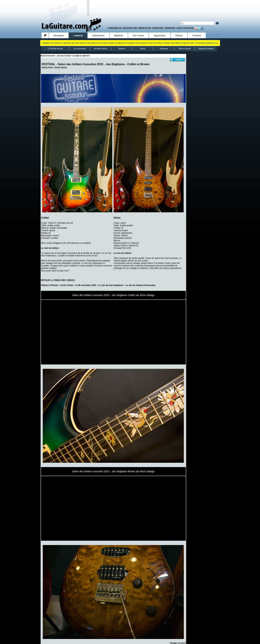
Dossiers (122, 49)
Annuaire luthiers (101, 49)
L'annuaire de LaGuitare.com (122, 28)
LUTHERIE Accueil (55, 49)
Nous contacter (185, 28)
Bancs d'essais (185, 49)
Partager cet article (178, 643)
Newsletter (145, 28)
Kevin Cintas (67, 285)
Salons (143, 49)
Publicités (158, 28)
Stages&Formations (206, 49)
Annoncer (170, 28)
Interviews (164, 49)
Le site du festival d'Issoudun (141, 285)
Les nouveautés (80, 49)
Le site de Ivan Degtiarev (111, 285)
